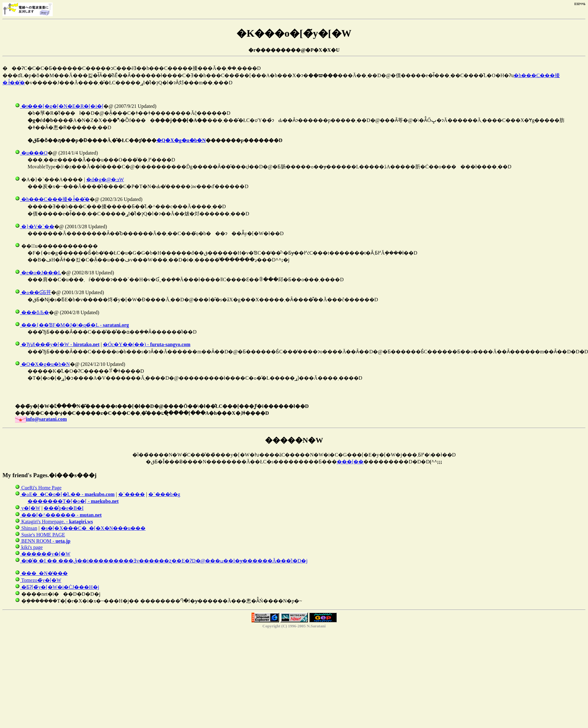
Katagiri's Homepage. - (54, 522)
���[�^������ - (58, 515)
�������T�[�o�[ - (73, 501)
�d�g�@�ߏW (105, 179)
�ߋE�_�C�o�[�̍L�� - (65, 494)
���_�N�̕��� (41, 573)
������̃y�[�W (43, 554)
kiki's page (29, 547)
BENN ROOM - (43, 541)
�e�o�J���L (38, 273)
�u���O (31, 153)
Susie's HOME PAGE (40, 535)
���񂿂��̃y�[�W (28, 508)
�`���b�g (164, 494)
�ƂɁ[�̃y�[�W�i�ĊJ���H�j (57, 587)
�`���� (132, 494)
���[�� (350, 462)
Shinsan (26, 528)
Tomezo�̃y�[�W (38, 580)
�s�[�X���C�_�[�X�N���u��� (93, 528)
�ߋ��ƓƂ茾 (33, 292)
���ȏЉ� (32, 312)
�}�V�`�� (35, 227)
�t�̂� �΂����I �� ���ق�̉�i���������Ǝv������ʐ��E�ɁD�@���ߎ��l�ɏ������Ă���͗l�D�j (161, 561)
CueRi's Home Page (38, 488)
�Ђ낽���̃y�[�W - (57, 344)
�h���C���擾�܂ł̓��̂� (52, 199)
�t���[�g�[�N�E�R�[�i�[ (59, 106)
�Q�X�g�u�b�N (181, 140)
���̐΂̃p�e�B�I (64, 508)
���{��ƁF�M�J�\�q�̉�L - (72, 325)
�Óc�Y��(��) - (147, 344)
